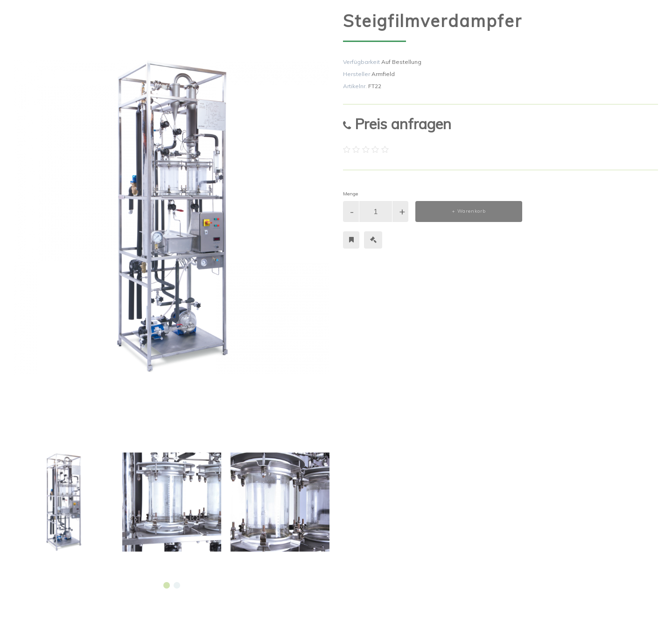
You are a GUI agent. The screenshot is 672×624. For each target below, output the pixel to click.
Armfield (383, 74)
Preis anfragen (397, 124)
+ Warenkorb (469, 211)
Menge (350, 194)
